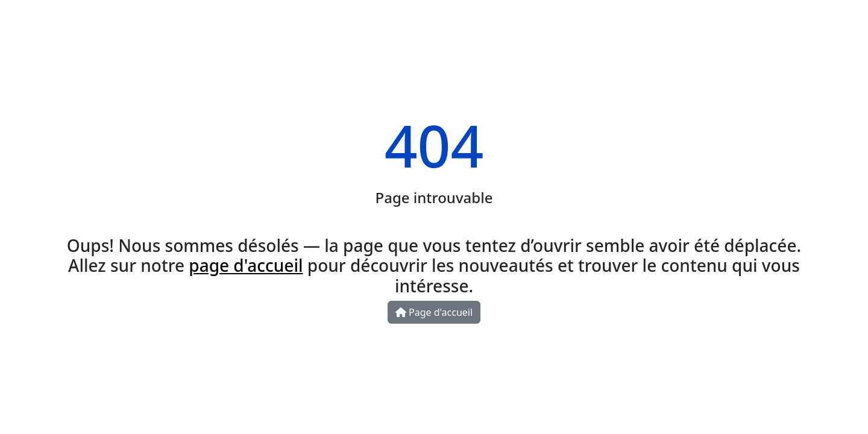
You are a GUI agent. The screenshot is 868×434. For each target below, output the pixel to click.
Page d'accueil (434, 312)
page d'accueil (246, 265)
